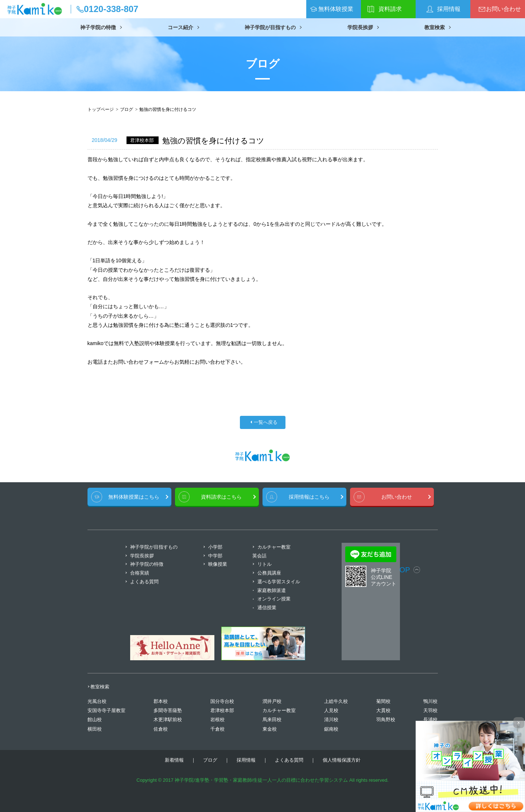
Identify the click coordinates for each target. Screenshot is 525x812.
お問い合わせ (503, 9)
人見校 (331, 710)
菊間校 (383, 701)
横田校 (95, 729)
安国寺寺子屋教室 (106, 710)
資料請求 (390, 9)
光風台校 (97, 701)
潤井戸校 (272, 701)
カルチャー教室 (279, 710)
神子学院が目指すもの (270, 27)
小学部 (215, 547)
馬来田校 (272, 720)
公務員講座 (269, 573)
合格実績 (140, 573)
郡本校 (161, 701)
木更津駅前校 (168, 720)
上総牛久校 (336, 701)
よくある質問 (144, 582)
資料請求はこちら (221, 497)
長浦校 (430, 720)
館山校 (95, 720)
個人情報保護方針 (342, 760)
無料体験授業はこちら (134, 497)
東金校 (270, 729)
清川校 (331, 720)
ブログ (127, 109)
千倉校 (217, 729)
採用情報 (449, 9)
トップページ (101, 109)
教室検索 (435, 27)
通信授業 (267, 608)
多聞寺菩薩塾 (168, 710)
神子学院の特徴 (98, 27)
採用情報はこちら (309, 497)
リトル (265, 564)
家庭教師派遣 (272, 590)
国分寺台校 (222, 701)
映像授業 (218, 564)
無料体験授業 (336, 9)
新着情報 (174, 760)
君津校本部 (222, 710)
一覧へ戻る (265, 422)
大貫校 (383, 710)
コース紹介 (180, 27)
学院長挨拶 (360, 27)
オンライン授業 (274, 599)
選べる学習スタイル (279, 582)
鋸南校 (331, 729)
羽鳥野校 (386, 720)
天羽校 (430, 710)
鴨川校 (430, 701)
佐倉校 (161, 729)
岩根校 (217, 720)
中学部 (215, 556)
